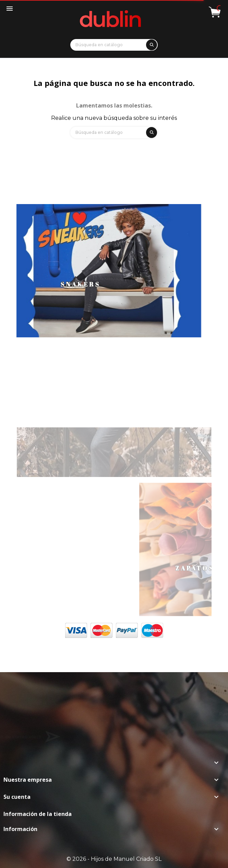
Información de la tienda (38, 814)
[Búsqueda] (114, 45)
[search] (151, 44)
